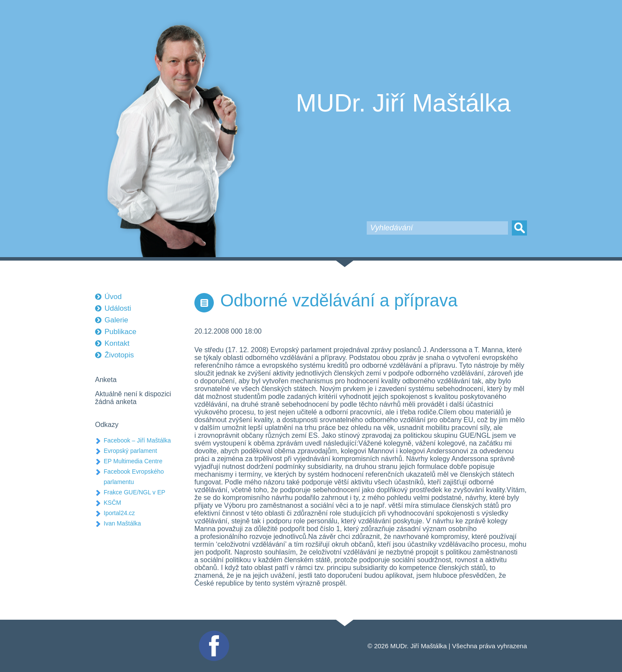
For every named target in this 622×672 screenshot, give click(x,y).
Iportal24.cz (119, 513)
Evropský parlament (130, 451)
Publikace (121, 332)
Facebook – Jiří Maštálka (137, 440)
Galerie (116, 320)
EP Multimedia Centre (133, 461)
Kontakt (117, 343)
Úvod (113, 297)
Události (118, 308)
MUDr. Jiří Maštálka (403, 103)
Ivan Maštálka (122, 523)
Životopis (119, 355)
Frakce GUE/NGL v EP (135, 492)
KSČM (112, 503)
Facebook (213, 634)
